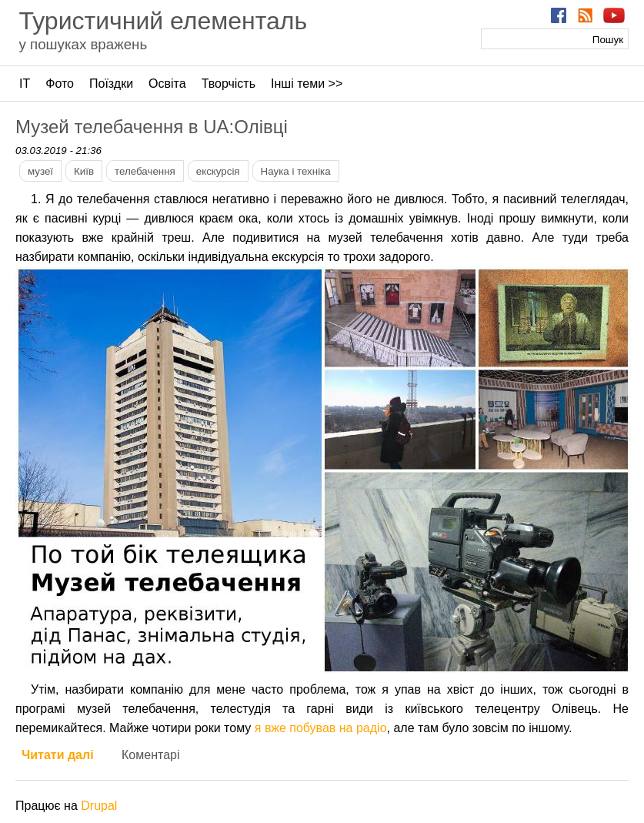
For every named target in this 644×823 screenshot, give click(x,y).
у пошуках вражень (83, 44)
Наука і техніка (296, 171)
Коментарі (150, 755)
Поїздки (111, 84)
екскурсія (218, 171)
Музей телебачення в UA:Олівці (152, 127)
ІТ (25, 84)
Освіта (167, 84)
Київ (84, 171)
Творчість (229, 84)
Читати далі (58, 755)
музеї (40, 171)
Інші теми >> (307, 84)
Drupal (99, 806)
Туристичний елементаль (163, 21)
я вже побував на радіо (321, 728)
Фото (60, 84)
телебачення (145, 171)
